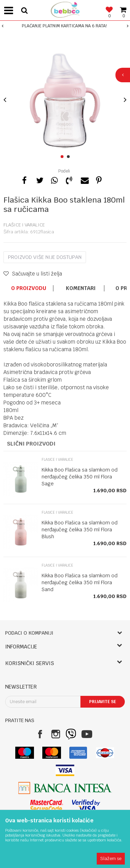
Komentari (81, 288)
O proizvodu (29, 288)
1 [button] (63, 157)
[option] (65, 26)
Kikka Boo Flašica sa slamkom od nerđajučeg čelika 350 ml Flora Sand (80, 582)
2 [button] (70, 157)
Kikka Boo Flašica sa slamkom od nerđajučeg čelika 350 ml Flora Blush (80, 530)
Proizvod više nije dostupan (45, 257)
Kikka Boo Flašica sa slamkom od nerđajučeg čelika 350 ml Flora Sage (80, 477)
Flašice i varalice (24, 225)
